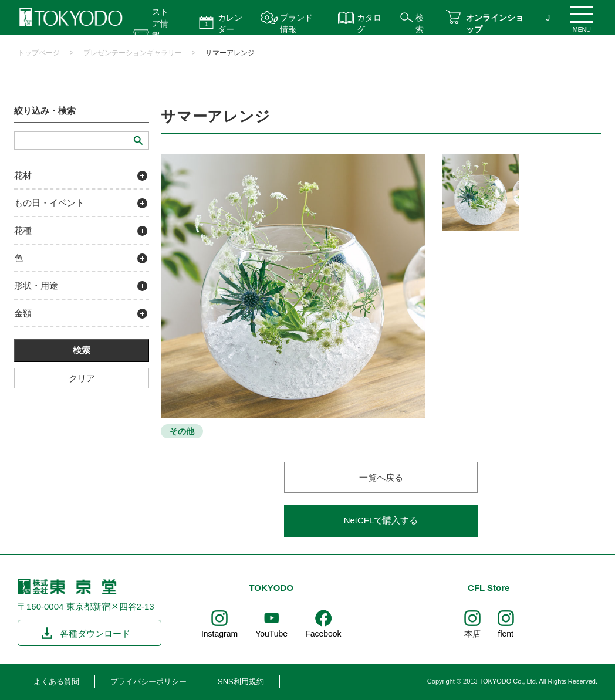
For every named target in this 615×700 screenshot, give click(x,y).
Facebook (323, 634)
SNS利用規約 (241, 682)
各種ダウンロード (95, 633)
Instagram (219, 634)
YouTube (271, 634)
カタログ (369, 23)
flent (506, 634)
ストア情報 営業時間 (160, 35)
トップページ (39, 53)
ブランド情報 (296, 23)
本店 (472, 634)
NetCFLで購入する (381, 520)
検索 (420, 23)
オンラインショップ (495, 23)
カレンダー (230, 23)
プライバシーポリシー (148, 682)
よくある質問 (56, 682)
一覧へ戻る (381, 477)
